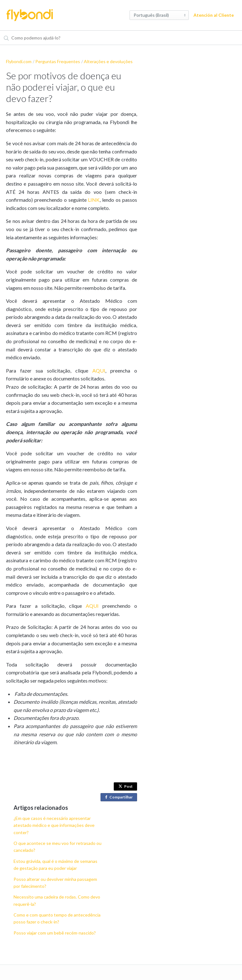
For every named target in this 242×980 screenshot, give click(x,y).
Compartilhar (120, 797)
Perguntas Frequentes (58, 61)
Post (126, 786)
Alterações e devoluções (108, 61)
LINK (94, 200)
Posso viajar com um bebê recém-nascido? (55, 933)
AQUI (99, 370)
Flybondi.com (19, 61)
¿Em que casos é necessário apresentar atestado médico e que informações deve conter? (54, 825)
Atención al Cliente (214, 15)
